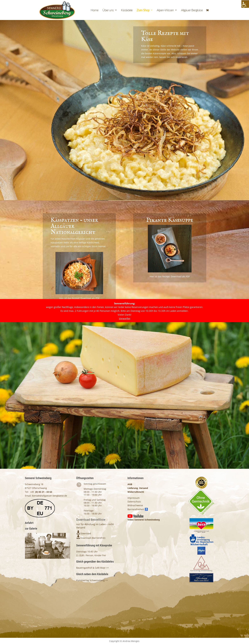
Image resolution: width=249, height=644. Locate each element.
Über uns (108, 10)
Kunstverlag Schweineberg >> (92, 580)
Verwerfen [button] (125, 319)
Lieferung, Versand (138, 488)
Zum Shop (143, 10)
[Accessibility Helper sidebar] (245, 4)
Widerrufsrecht (136, 492)
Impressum (134, 498)
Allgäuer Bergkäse (192, 10)
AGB (130, 484)
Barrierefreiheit (138, 509)
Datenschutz (134, 502)
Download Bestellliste (91, 520)
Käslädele (127, 10)
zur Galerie (31, 529)
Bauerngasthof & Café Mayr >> (93, 568)
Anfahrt (29, 523)
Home (94, 10)
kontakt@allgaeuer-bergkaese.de (49, 496)
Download (86, 533)
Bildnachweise (135, 505)
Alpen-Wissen (165, 10)
